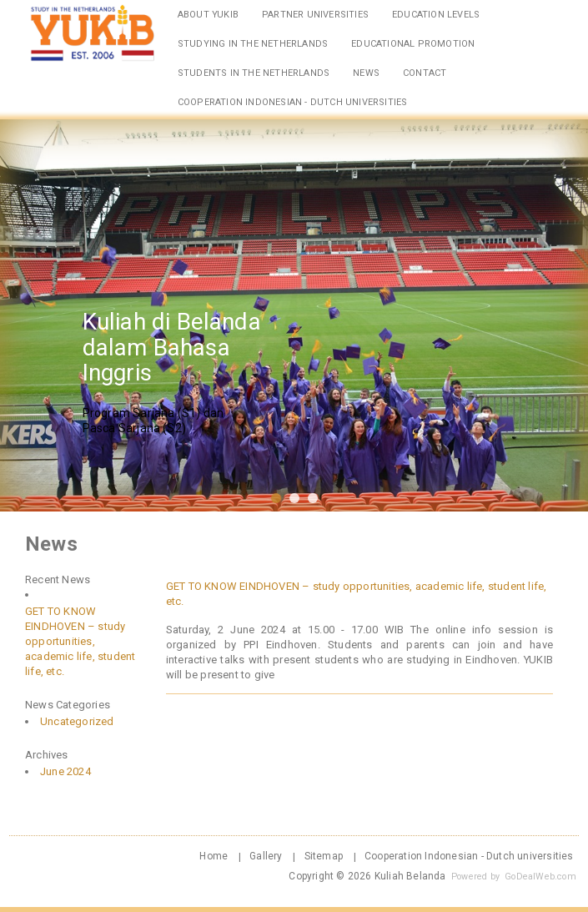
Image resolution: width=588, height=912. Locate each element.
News (366, 73)
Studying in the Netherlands (253, 44)
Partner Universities (315, 15)
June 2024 (65, 771)
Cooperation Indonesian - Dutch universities (293, 102)
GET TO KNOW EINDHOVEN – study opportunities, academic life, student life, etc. (80, 641)
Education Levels (436, 15)
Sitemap (324, 856)
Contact (425, 73)
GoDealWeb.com (540, 877)
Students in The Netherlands (254, 73)
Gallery (266, 856)
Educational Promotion (413, 44)
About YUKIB (208, 15)
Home (214, 856)
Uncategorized (77, 721)
